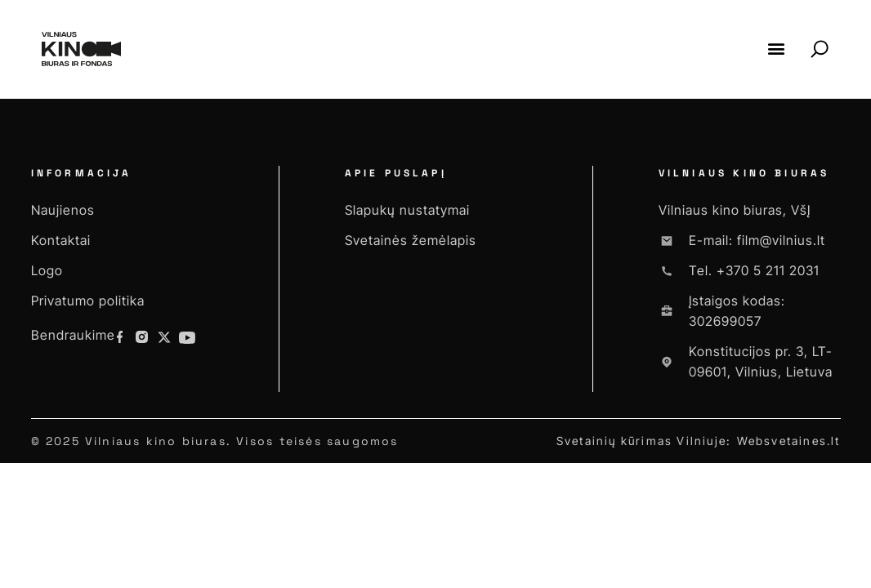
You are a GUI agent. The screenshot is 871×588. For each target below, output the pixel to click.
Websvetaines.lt (789, 441)
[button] (777, 49)
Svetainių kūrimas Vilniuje (641, 441)
